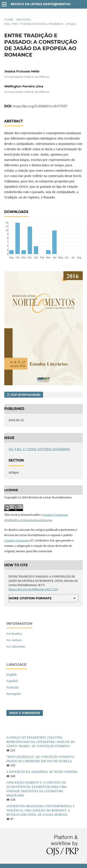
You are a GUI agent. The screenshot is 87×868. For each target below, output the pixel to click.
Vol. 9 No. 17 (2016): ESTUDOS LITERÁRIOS (34, 24)
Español (12, 681)
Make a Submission (25, 713)
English (12, 674)
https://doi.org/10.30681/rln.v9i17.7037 (40, 106)
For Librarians (16, 646)
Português (14, 694)
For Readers (14, 634)
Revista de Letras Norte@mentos (41, 4)
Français (12, 687)
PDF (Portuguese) (25, 395)
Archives (23, 19)
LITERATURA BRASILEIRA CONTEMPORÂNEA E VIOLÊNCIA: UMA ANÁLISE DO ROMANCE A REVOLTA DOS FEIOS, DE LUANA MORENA (41, 810)
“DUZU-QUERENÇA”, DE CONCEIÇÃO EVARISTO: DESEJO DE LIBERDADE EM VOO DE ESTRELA (40, 759)
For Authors (14, 640)
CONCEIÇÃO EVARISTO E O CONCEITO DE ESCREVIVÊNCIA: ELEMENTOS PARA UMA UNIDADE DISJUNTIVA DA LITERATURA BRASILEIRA (37, 789)
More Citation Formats (30, 598)
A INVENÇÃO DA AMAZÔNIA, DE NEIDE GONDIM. (42, 772)
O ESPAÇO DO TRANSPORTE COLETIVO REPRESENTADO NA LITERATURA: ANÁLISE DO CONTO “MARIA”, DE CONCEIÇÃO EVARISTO (41, 742)
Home (9, 19)
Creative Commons (17, 540)
